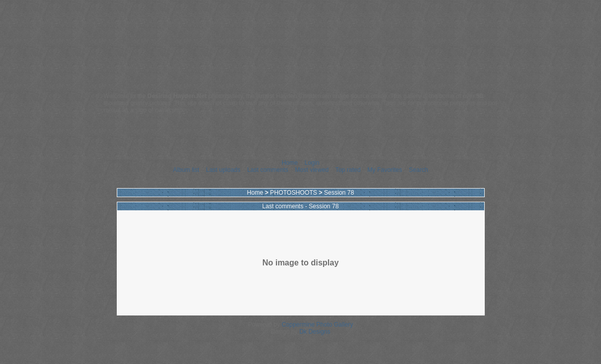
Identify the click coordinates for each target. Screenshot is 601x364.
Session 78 (339, 193)
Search (419, 170)
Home (290, 163)
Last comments (268, 170)
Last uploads (223, 170)
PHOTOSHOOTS (293, 193)
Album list (186, 170)
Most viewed (312, 170)
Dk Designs (315, 332)
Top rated (348, 170)
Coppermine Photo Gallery (317, 325)
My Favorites (385, 170)
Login (312, 163)
